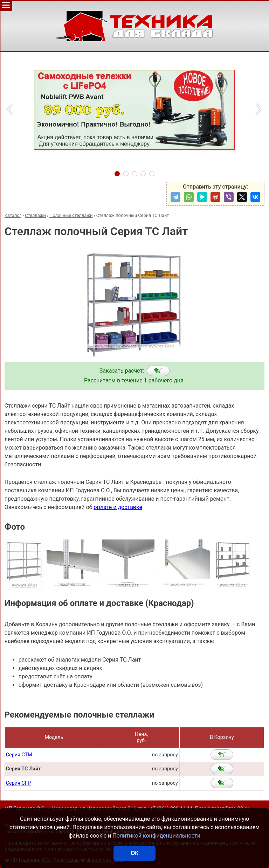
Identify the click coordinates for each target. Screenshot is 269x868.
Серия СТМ (19, 755)
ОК (134, 853)
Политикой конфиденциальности (156, 836)
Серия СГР (18, 783)
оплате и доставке (118, 507)
